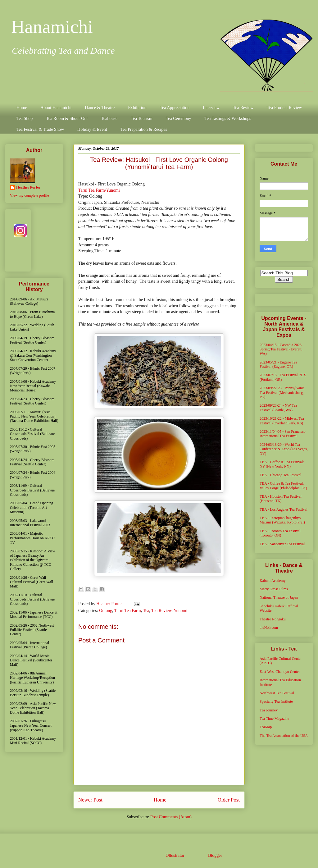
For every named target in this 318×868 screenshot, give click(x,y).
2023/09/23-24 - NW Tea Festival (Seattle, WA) (278, 408)
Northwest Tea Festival (277, 693)
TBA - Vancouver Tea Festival (282, 544)
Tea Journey (269, 710)
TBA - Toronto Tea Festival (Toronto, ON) (280, 533)
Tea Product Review (284, 108)
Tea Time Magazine (274, 719)
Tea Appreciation (175, 108)
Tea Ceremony (179, 119)
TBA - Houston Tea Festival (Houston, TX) (281, 499)
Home (22, 108)
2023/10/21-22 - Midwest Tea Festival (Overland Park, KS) (282, 421)
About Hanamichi (56, 108)
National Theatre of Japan (279, 597)
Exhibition (137, 108)
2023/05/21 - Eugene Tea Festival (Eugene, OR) (278, 364)
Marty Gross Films (274, 589)
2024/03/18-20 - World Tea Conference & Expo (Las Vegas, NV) (284, 449)
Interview (211, 108)
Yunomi (180, 611)
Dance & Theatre (100, 108)
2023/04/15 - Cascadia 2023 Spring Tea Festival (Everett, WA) (281, 349)
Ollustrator (175, 855)
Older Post (229, 800)
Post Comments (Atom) (171, 817)
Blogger (215, 855)
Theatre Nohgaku (273, 619)
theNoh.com (269, 628)
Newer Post (90, 800)
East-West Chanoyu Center (280, 672)
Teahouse (109, 119)
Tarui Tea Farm (128, 611)
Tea (146, 611)
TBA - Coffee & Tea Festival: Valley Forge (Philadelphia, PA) (283, 486)
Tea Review (243, 108)
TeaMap (266, 727)
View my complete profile (30, 195)
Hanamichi (52, 27)
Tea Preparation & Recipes (144, 129)
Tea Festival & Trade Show (40, 129)
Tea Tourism (142, 119)
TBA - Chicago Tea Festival (280, 475)
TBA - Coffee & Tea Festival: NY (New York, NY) (282, 464)
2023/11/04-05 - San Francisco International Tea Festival (283, 434)
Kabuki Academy (273, 581)
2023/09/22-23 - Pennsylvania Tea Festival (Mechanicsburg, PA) (282, 393)
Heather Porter (110, 604)
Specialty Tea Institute (276, 701)
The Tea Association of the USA (284, 736)
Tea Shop (25, 119)
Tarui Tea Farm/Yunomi (99, 190)
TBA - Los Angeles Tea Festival (284, 509)
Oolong (106, 611)
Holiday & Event (92, 129)
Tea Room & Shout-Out (67, 119)
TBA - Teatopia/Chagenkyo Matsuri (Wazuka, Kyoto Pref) (282, 520)
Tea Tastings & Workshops (228, 119)
